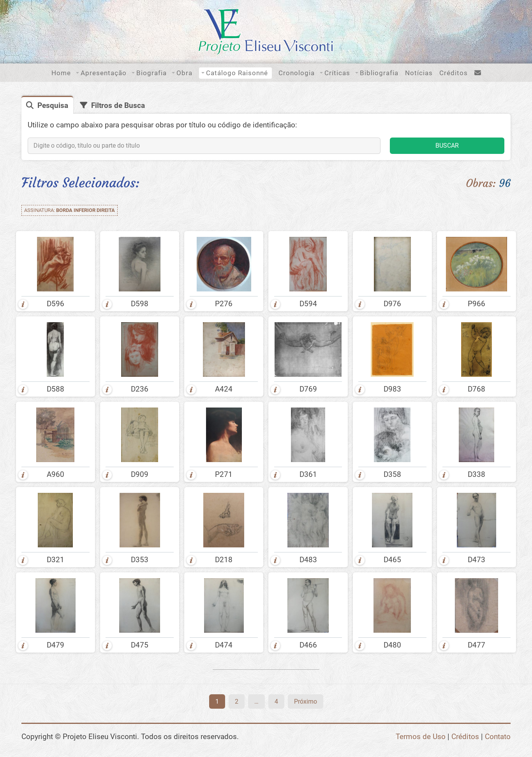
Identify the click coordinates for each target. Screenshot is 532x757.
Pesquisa (53, 105)
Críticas (337, 73)
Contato (498, 737)
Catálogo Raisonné (237, 73)
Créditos (454, 73)
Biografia (151, 73)
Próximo (306, 701)
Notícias (419, 73)
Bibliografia (379, 73)
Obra (184, 73)
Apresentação (104, 73)
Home (61, 73)
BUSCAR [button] (447, 146)
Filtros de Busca (118, 105)
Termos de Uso (421, 737)
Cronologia (297, 73)
